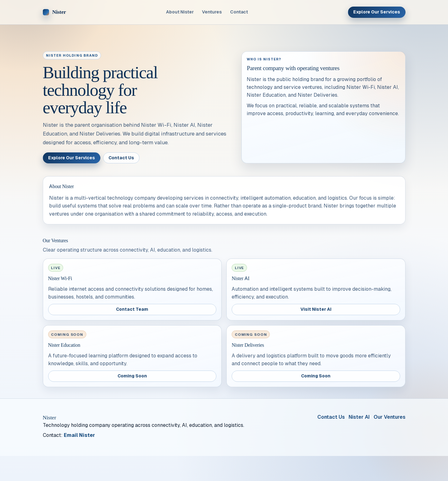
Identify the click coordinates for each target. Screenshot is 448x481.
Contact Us (121, 158)
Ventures (212, 12)
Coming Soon (132, 376)
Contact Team (132, 309)
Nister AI (359, 417)
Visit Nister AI (316, 309)
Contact (239, 12)
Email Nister (79, 435)
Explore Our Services (377, 12)
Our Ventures (390, 417)
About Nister (180, 12)
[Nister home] (54, 12)
